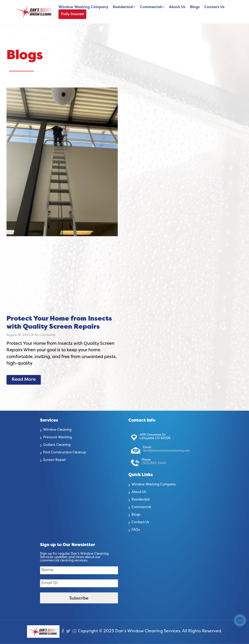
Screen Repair (55, 460)
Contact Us (214, 7)
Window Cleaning (57, 430)
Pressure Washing (57, 437)
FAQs (136, 530)
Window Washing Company (83, 7)
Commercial (151, 7)
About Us (177, 7)
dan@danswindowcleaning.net (166, 451)
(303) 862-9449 (154, 463)
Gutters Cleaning (57, 445)
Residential (123, 7)
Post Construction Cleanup (65, 453)
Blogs (195, 7)
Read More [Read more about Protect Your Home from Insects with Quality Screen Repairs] (24, 380)
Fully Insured (72, 14)
